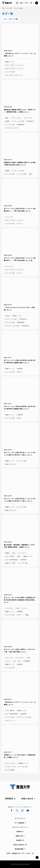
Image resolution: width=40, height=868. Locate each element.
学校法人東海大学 (19, 845)
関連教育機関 (19, 849)
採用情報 (19, 840)
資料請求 (9, 799)
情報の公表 (19, 836)
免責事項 (19, 832)
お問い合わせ (27, 799)
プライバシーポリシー (19, 827)
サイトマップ (19, 819)
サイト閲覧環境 (19, 823)
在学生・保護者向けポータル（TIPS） (19, 853)
